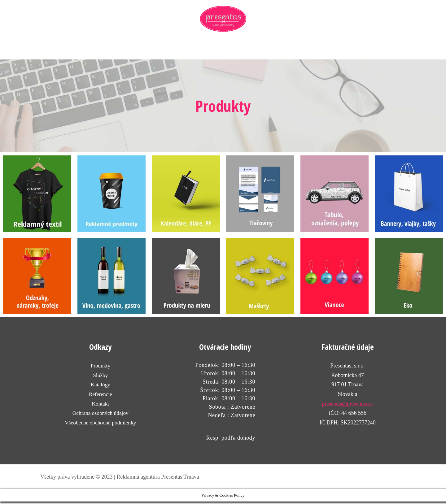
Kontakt (100, 406)
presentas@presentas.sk (348, 406)
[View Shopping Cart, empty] (377, 51)
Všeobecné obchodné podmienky (101, 425)
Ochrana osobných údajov (100, 415)
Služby (100, 377)
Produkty (100, 368)
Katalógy (100, 387)
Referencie (100, 396)
